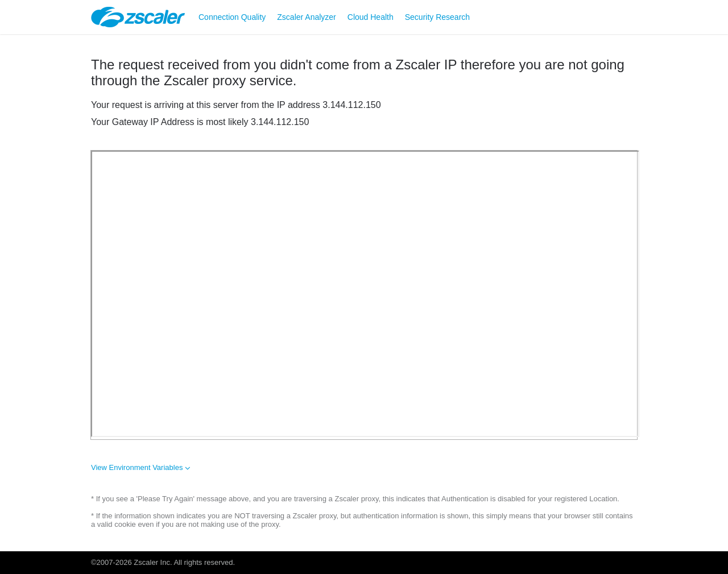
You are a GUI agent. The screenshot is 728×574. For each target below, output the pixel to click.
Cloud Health (371, 17)
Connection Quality (232, 17)
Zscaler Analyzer (306, 17)
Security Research (437, 17)
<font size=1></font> (365, 294)
